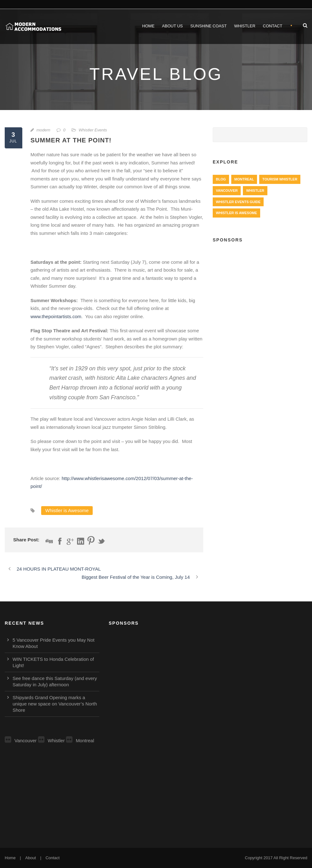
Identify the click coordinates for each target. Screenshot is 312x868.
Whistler (245, 26)
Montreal (80, 741)
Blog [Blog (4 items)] (221, 179)
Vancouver (21, 741)
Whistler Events (93, 130)
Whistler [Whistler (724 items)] (255, 191)
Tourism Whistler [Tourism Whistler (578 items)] (280, 179)
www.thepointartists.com (56, 316)
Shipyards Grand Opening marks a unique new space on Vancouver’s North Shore (55, 704)
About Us (172, 26)
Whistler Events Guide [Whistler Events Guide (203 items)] (238, 202)
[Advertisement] (260, 290)
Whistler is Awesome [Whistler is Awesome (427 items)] (236, 213)
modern (43, 130)
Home (148, 26)
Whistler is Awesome (67, 510)
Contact (273, 26)
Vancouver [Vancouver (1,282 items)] (227, 191)
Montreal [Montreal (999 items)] (244, 179)
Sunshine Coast (209, 26)
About (30, 858)
